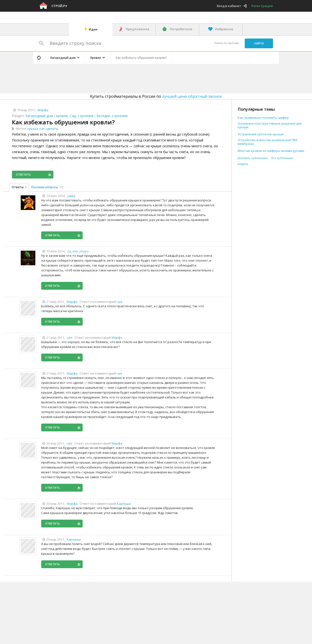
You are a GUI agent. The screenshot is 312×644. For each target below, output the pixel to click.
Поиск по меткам (226, 43)
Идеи (93, 29)
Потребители (181, 29)
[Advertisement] (125, 78)
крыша (33, 129)
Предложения (137, 29)
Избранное (224, 29)
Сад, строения (82, 116)
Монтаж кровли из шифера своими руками (271, 151)
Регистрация (262, 6)
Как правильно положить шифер (263, 118)
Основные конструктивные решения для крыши (270, 125)
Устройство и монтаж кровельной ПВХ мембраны (268, 142)
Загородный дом (39, 116)
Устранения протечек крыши (261, 134)
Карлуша (124, 504)
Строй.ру (59, 6)
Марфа (117, 337)
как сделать (49, 129)
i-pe (120, 302)
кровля (62, 116)
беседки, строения (112, 116)
